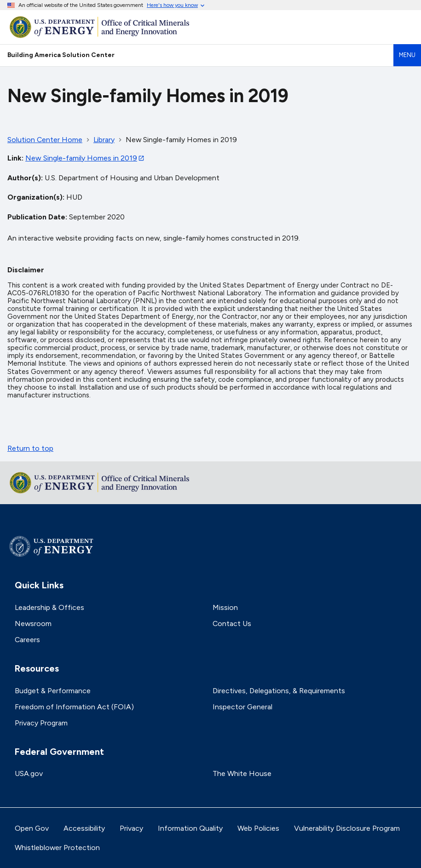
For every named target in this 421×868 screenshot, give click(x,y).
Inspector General (242, 707)
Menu (407, 55)
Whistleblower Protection (57, 848)
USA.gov (29, 773)
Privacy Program (41, 723)
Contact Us (232, 624)
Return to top (30, 448)
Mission (225, 607)
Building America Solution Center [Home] (61, 55)
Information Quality (190, 828)
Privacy (131, 828)
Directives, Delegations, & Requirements (279, 691)
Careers (27, 640)
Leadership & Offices (49, 607)
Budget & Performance (53, 691)
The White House (242, 773)
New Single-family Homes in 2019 (81, 158)
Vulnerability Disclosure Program (347, 828)
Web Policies (258, 828)
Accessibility (84, 828)
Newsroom (33, 624)
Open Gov (32, 828)
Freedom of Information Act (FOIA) (74, 707)
